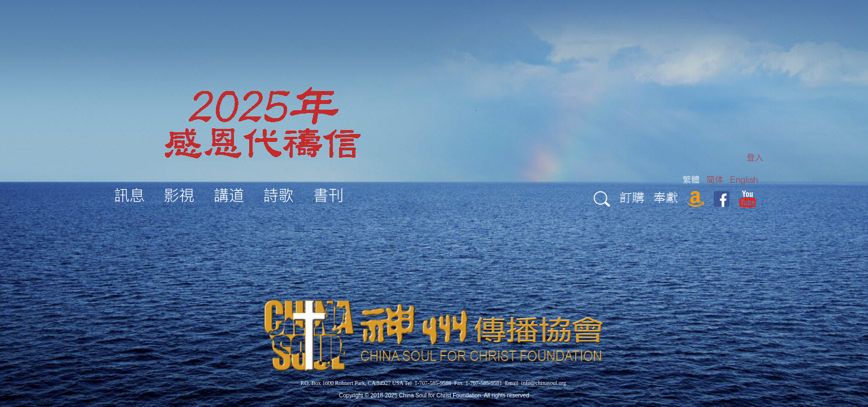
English (744, 179)
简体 (715, 179)
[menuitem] (755, 157)
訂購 (632, 197)
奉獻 (666, 197)
